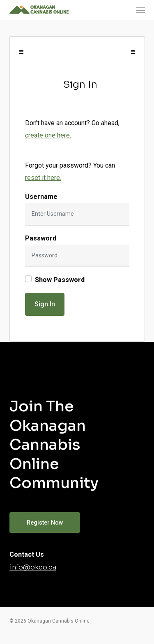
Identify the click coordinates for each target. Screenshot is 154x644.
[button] (140, 10)
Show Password (60, 280)
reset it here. (43, 178)
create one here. (48, 135)
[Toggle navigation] (21, 52)
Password (41, 238)
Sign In (45, 304)
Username (41, 197)
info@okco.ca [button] (33, 567)
